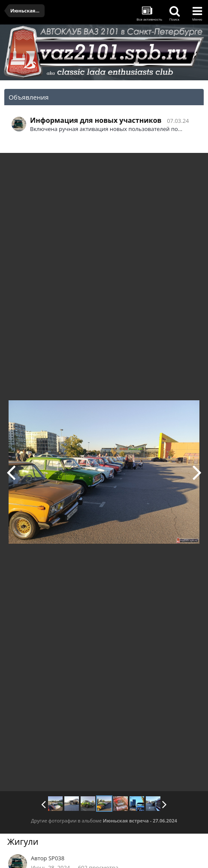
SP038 (56, 858)
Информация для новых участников (96, 120)
